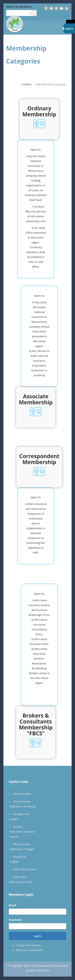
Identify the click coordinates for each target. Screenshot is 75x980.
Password (15, 920)
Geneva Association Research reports (22, 831)
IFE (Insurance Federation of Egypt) (22, 847)
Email (12, 905)
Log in (37, 936)
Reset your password (29, 950)
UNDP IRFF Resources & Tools (21, 879)
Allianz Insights (22, 794)
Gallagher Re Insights (19, 816)
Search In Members (19, 6)
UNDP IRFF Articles (25, 869)
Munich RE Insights (18, 859)
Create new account (28, 945)
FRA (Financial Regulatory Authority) (23, 804)
